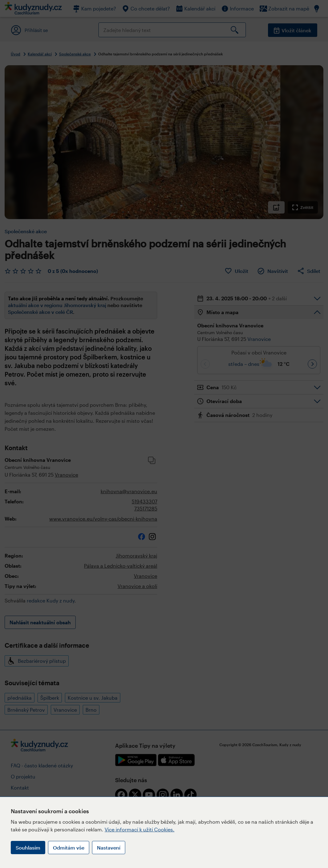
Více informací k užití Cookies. (140, 829)
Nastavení (109, 848)
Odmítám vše (69, 848)
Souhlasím (28, 848)
